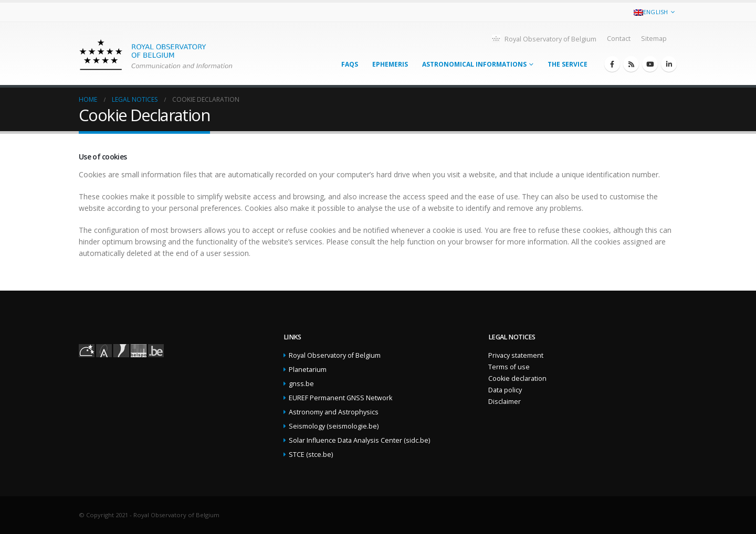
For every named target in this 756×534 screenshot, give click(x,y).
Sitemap (654, 39)
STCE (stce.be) (311, 455)
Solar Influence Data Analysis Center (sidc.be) (359, 440)
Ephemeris (390, 64)
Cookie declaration (517, 378)
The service (568, 64)
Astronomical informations (474, 64)
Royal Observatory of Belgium (544, 39)
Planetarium (308, 370)
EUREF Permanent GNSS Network (340, 398)
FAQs (350, 64)
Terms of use (509, 367)
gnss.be (301, 384)
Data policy (505, 390)
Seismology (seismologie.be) (334, 426)
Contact (619, 39)
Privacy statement (516, 355)
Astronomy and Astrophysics (334, 412)
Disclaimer (505, 402)
